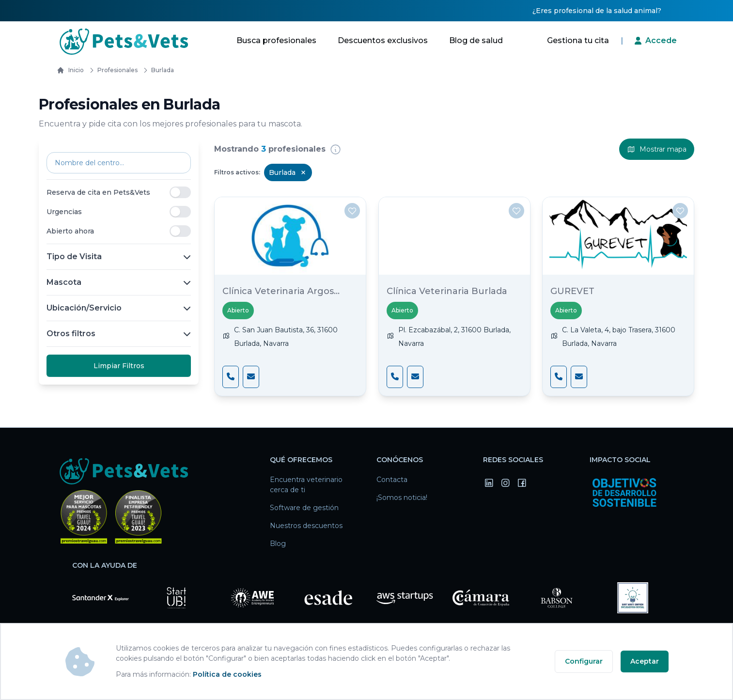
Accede (661, 40)
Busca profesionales (276, 40)
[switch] (180, 192)
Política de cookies (227, 674)
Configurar (584, 661)
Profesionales (112, 70)
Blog (278, 544)
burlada (157, 70)
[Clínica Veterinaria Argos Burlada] (290, 236)
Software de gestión (304, 508)
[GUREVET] (618, 236)
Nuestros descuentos (306, 526)
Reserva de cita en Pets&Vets (98, 192)
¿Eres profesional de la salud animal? (597, 11)
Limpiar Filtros (119, 366)
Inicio (70, 70)
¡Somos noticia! (402, 498)
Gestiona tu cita (578, 40)
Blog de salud (476, 40)
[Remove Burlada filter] (303, 172)
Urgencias (64, 212)
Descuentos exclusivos (383, 40)
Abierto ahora (70, 231)
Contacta (392, 480)
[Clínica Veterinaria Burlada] (454, 236)
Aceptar (645, 661)
